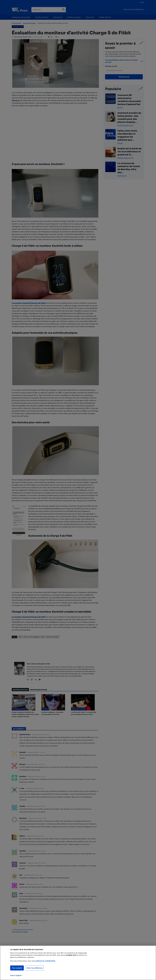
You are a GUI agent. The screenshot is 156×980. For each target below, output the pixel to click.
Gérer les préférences (35, 968)
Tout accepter (17, 968)
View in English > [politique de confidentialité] (16, 975)
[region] (78, 963)
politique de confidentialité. (46, 961)
